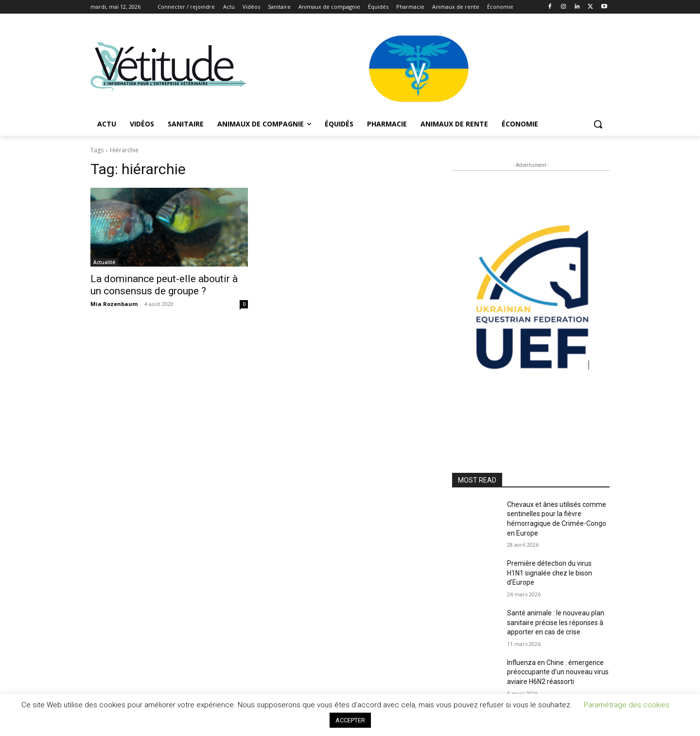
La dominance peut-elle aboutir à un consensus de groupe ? (164, 285)
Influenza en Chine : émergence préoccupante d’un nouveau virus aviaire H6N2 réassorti (558, 672)
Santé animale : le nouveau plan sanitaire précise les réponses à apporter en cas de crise (556, 622)
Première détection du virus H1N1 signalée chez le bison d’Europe (550, 573)
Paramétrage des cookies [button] (627, 705)
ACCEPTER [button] (350, 720)
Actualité (104, 262)
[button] (598, 124)
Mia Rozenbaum (114, 304)
